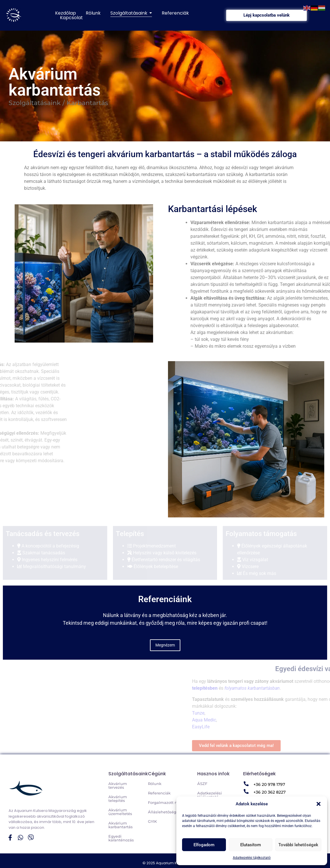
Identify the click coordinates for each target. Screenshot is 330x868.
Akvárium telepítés (118, 799)
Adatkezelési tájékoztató (252, 858)
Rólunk (155, 784)
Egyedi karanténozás (121, 838)
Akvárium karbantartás (121, 825)
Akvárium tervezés (118, 785)
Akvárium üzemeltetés (120, 812)
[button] (319, 804)
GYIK (152, 821)
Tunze (322, 713)
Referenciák (159, 793)
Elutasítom (251, 845)
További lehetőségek (298, 845)
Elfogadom (204, 845)
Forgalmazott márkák (169, 802)
